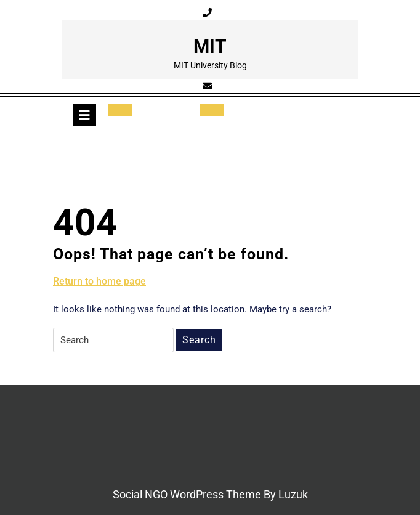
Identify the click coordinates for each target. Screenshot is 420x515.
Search (199, 340)
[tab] (84, 115)
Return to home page (99, 282)
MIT (210, 47)
